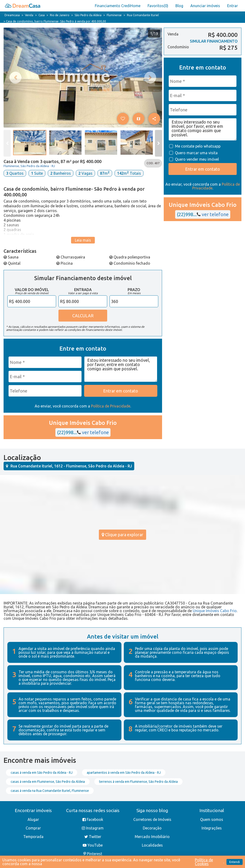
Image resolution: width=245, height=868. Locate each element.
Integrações (212, 828)
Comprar (33, 828)
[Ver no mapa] (139, 119)
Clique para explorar (122, 535)
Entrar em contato (203, 169)
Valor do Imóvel (32, 290)
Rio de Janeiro (60, 15)
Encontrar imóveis (33, 810)
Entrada (83, 290)
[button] (123, 119)
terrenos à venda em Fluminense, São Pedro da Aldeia (138, 782)
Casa (42, 15)
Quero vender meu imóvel (196, 159)
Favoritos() (158, 6)
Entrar (233, 6)
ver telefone (93, 432)
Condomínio (178, 47)
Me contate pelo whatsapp (197, 146)
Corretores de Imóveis (152, 819)
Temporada (33, 837)
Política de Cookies (204, 862)
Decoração (152, 828)
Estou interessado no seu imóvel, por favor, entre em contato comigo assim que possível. (121, 369)
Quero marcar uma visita (196, 153)
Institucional (212, 810)
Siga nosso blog (152, 810)
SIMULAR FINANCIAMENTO (214, 41)
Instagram (93, 828)
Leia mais (83, 240)
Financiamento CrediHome (118, 6)
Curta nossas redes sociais (93, 810)
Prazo (134, 290)
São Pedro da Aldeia (88, 15)
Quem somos (212, 819)
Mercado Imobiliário (152, 837)
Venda (29, 15)
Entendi (235, 862)
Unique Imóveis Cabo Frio (215, 611)
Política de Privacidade (111, 406)
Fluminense (114, 15)
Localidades (152, 845)
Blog (179, 6)
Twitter (93, 837)
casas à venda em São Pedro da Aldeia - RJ (42, 773)
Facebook (93, 819)
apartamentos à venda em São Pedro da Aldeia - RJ (124, 773)
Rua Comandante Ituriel (143, 15)
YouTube (93, 845)
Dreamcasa (12, 15)
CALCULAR (83, 316)
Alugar (33, 819)
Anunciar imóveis (205, 6)
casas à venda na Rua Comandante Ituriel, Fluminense (50, 791)
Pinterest (93, 854)
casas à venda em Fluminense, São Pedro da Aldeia (48, 782)
